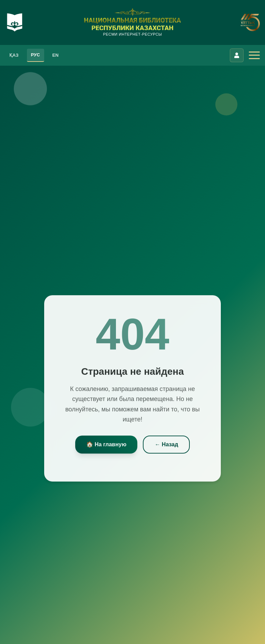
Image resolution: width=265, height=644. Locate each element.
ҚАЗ (14, 55)
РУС (36, 55)
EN (56, 55)
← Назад (166, 445)
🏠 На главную (106, 445)
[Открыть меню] (254, 55)
